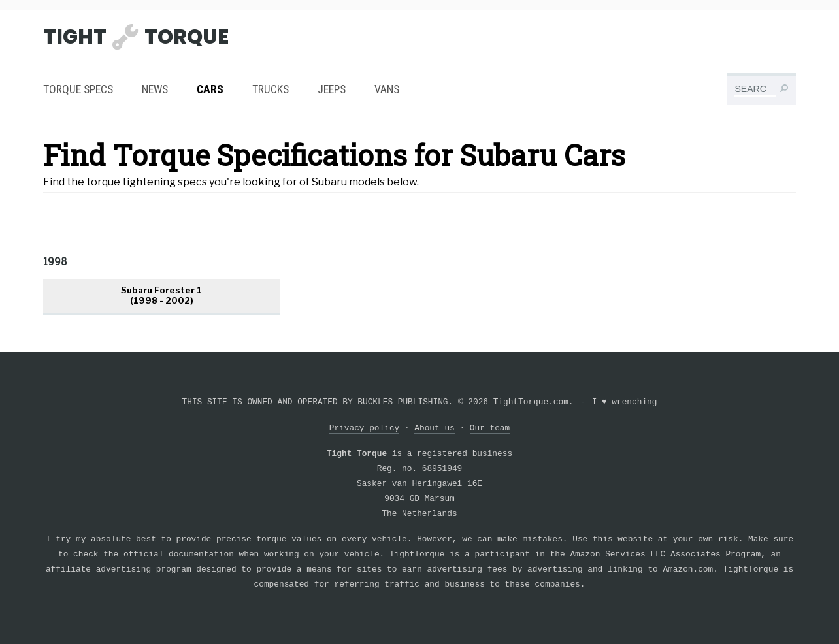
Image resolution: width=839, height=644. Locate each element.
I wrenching (625, 402)
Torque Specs (78, 89)
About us (434, 428)
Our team (490, 428)
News (155, 89)
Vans (387, 89)
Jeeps (332, 89)
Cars (210, 89)
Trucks (271, 89)
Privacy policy (365, 428)
